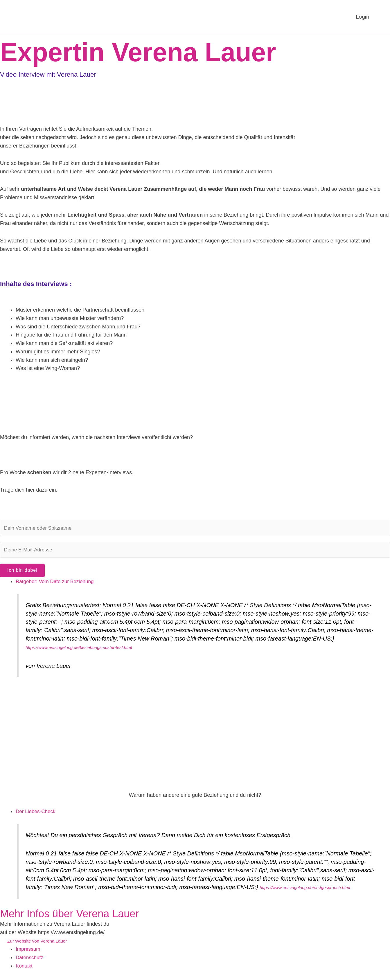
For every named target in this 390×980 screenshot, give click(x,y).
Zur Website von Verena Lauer (39, 943)
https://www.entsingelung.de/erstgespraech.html (305, 889)
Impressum (29, 951)
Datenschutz (30, 960)
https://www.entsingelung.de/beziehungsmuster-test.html (79, 649)
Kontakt (25, 968)
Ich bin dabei (22, 572)
